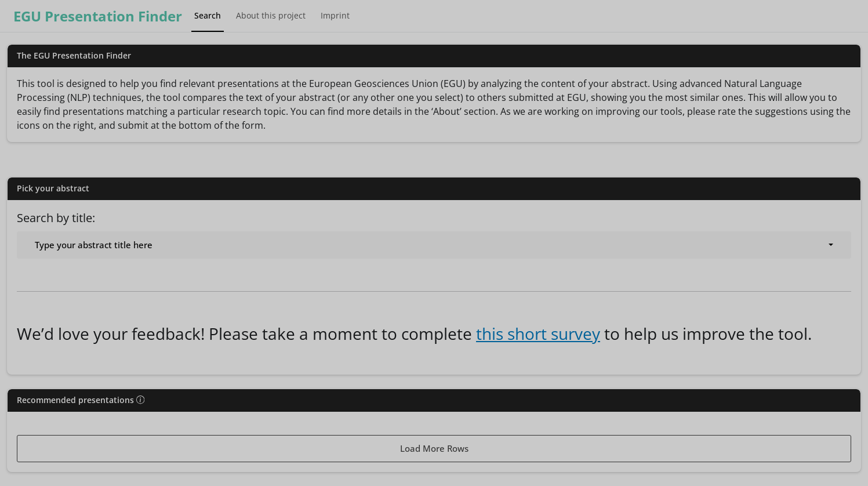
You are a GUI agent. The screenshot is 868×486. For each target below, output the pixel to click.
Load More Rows (434, 448)
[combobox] (434, 245)
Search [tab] (208, 15)
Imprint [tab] (335, 15)
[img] (140, 400)
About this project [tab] (271, 15)
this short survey (538, 333)
